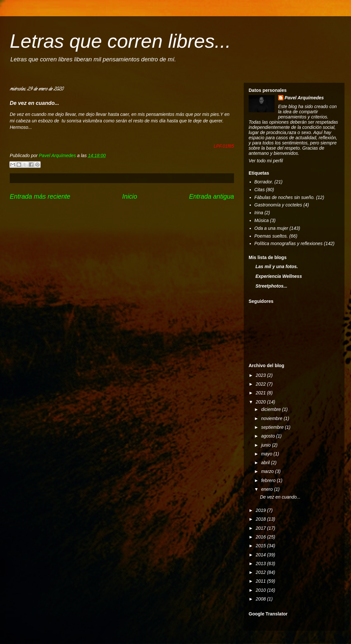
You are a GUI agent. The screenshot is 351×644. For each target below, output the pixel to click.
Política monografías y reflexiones (289, 243)
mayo (267, 454)
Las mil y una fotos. (277, 266)
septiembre (273, 427)
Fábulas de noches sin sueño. (285, 197)
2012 (261, 572)
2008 (261, 599)
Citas (260, 190)
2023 (261, 375)
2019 (261, 510)
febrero (269, 480)
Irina (259, 213)
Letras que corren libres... (120, 41)
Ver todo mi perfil (266, 161)
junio (266, 445)
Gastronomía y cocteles (278, 205)
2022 (261, 384)
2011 (261, 581)
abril (266, 463)
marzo (268, 471)
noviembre (272, 418)
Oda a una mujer (271, 228)
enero (267, 489)
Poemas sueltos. (271, 236)
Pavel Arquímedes (304, 98)
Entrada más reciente (40, 196)
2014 (261, 555)
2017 (261, 528)
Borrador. (264, 182)
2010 (261, 590)
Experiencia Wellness (279, 276)
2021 (261, 393)
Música (262, 220)
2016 (261, 537)
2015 (261, 546)
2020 (261, 402)
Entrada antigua (212, 196)
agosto (268, 436)
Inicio (130, 196)
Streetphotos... (271, 286)
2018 (261, 519)
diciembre (272, 409)
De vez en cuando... (280, 497)
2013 (261, 563)
